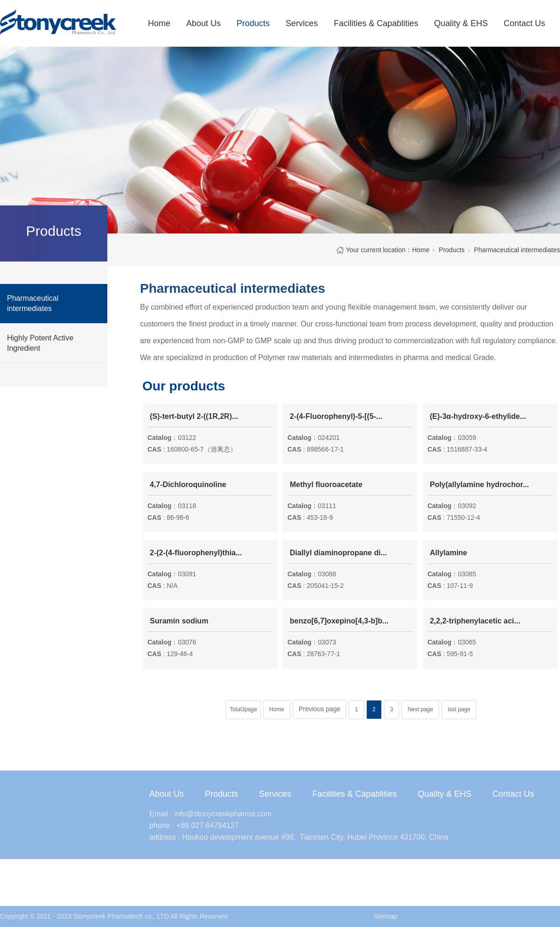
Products (253, 23)
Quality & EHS (461, 23)
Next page (420, 709)
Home (159, 23)
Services (302, 23)
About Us (203, 23)
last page (459, 709)
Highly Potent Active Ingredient (40, 343)
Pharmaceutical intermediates (33, 303)
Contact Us (524, 23)
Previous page (320, 709)
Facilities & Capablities (376, 23)
